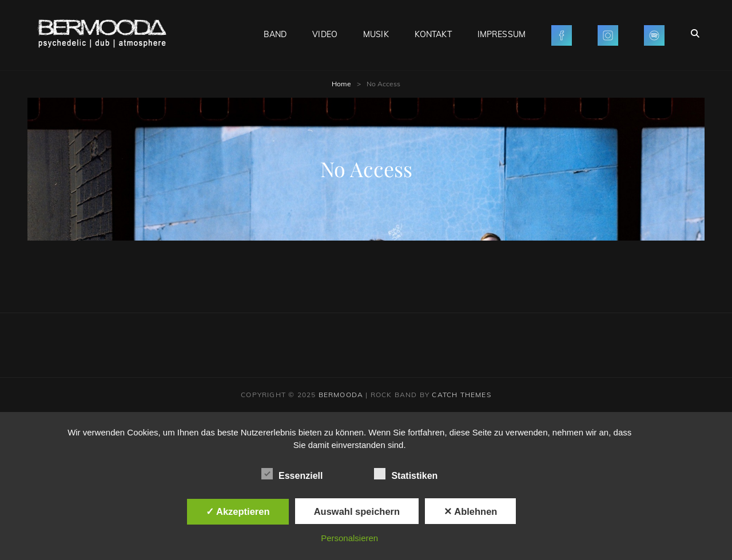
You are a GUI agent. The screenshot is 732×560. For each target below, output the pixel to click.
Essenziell (292, 474)
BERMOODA (341, 395)
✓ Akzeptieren (238, 511)
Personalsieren (349, 538)
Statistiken (406, 474)
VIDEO (325, 34)
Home (341, 84)
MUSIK (376, 34)
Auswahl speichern (357, 511)
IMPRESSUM (502, 34)
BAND (275, 34)
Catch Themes (461, 395)
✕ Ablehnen (470, 511)
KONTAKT (433, 34)
